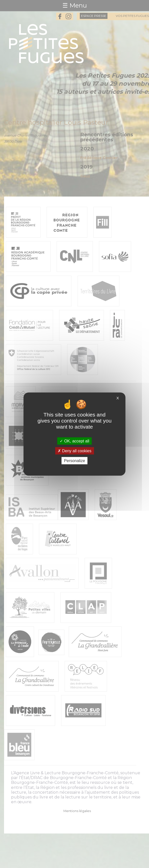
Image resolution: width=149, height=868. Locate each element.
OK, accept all (74, 441)
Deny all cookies (74, 451)
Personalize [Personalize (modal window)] (74, 461)
